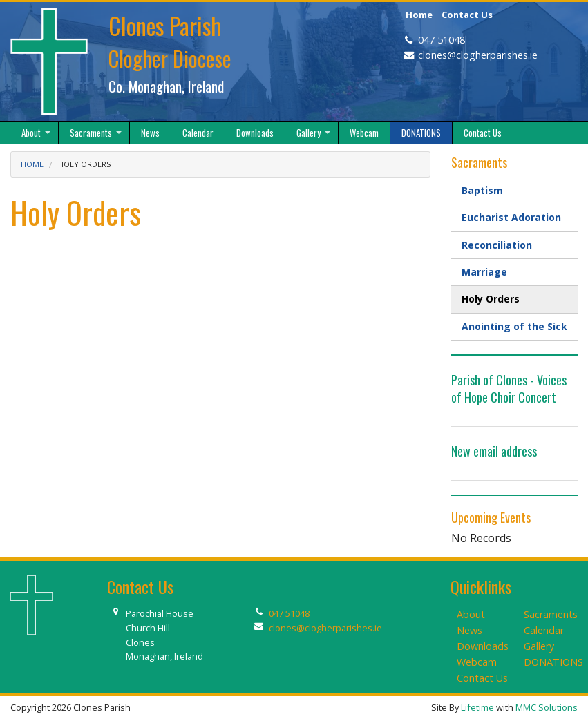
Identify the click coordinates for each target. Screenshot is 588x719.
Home (419, 15)
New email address (494, 451)
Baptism (482, 190)
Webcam (477, 662)
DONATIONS (553, 662)
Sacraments (551, 614)
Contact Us (467, 15)
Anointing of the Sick (514, 326)
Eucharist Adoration (511, 217)
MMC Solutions (547, 707)
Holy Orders (491, 299)
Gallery (539, 646)
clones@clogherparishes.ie (478, 55)
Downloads (483, 646)
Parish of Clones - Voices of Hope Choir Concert (509, 389)
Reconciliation (497, 245)
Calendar (544, 630)
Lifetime (477, 707)
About (471, 614)
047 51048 (442, 40)
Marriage (484, 272)
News (470, 630)
